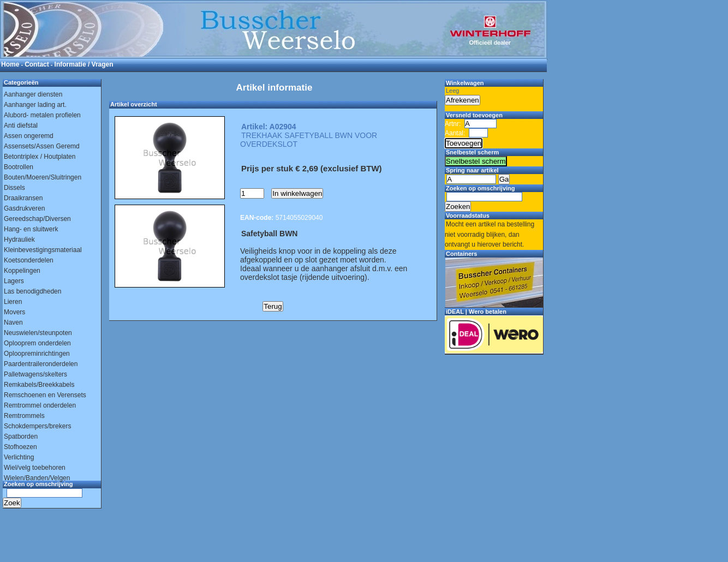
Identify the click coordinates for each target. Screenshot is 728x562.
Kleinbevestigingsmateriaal (43, 250)
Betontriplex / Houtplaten (40, 157)
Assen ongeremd (29, 136)
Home (10, 64)
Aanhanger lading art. (35, 105)
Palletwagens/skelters (35, 374)
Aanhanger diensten (33, 94)
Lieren (13, 302)
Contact (37, 64)
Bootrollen (19, 167)
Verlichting (19, 457)
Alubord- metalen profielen (42, 115)
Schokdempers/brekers (37, 426)
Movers (14, 312)
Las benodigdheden (32, 291)
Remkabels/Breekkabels (39, 385)
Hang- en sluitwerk (31, 229)
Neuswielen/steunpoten (38, 333)
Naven (13, 322)
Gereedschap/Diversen (37, 219)
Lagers (14, 281)
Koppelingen (22, 271)
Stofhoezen (20, 447)
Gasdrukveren (24, 208)
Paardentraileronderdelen (41, 364)
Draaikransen (23, 198)
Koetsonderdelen (29, 260)
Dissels (14, 188)
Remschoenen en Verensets (45, 395)
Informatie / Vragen (84, 64)
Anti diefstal (21, 125)
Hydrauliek (19, 240)
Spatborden (21, 437)
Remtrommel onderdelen (40, 405)
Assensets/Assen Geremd (42, 146)
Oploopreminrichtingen (37, 354)
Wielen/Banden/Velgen (37, 478)
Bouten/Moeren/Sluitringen (43, 177)
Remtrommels (24, 416)
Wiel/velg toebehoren (35, 468)
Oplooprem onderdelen (37, 343)
